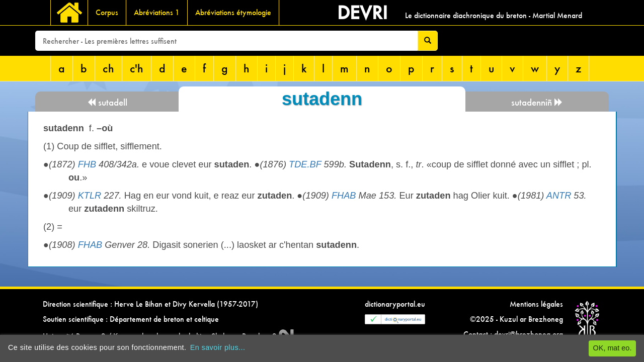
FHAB (344, 196)
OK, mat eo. (613, 348)
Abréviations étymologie (233, 12)
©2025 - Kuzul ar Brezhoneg (516, 319)
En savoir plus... (218, 347)
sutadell (107, 102)
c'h (137, 68)
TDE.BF (305, 164)
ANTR (559, 196)
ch (108, 68)
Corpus (107, 12)
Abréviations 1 (157, 12)
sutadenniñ (537, 102)
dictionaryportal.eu (395, 304)
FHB (87, 164)
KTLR (90, 196)
